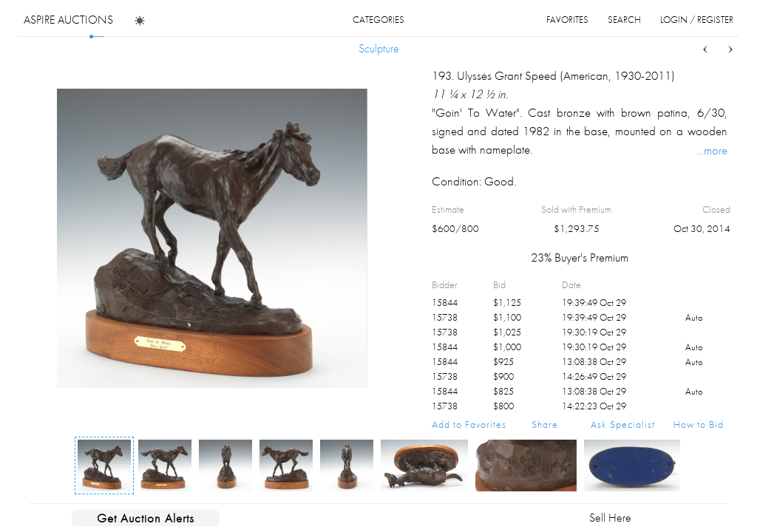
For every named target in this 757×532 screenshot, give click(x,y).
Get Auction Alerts (146, 518)
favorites (567, 20)
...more (712, 150)
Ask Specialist (623, 424)
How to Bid (699, 424)
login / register (697, 20)
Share (545, 424)
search (624, 20)
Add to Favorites (469, 424)
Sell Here (610, 518)
